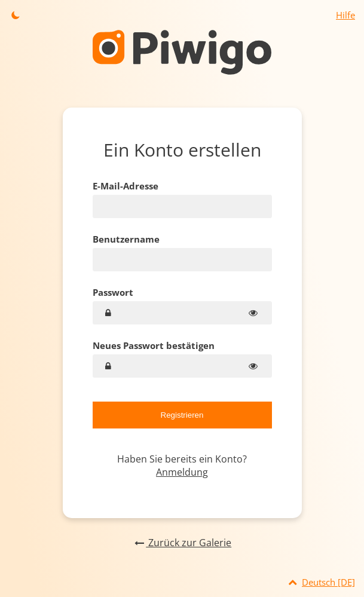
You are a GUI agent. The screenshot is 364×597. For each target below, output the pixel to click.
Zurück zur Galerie (182, 543)
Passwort (113, 292)
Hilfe (345, 15)
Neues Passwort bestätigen (154, 345)
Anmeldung (182, 472)
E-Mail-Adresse (126, 186)
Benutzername (126, 239)
